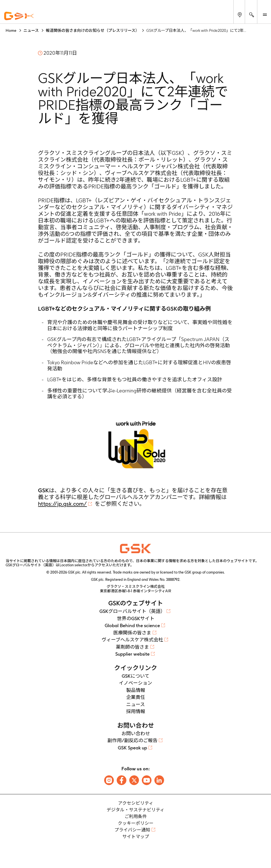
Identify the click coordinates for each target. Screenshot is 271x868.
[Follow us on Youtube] (147, 780)
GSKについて (135, 676)
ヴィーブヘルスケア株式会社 (132, 640)
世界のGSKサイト (136, 618)
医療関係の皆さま (132, 633)
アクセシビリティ (136, 803)
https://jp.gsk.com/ (62, 504)
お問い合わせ (136, 733)
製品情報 (136, 690)
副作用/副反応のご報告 (132, 740)
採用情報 (136, 711)
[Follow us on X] (134, 780)
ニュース (135, 704)
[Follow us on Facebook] (122, 780)
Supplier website (132, 654)
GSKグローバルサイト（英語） (132, 611)
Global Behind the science (132, 625)
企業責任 (136, 697)
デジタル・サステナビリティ (135, 810)
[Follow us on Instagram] (109, 780)
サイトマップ (136, 837)
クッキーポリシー (136, 823)
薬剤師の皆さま (132, 647)
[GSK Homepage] (19, 16)
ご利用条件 (136, 817)
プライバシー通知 (132, 830)
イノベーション (135, 683)
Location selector (73, 565)
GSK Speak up (132, 748)
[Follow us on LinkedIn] (159, 780)
